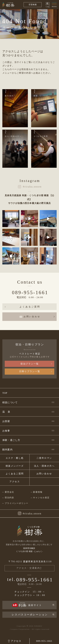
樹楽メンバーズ (15, 466)
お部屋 (6, 421)
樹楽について (10, 402)
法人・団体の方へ (44, 466)
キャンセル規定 (41, 498)
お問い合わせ (44, 474)
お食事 (6, 431)
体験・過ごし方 (11, 440)
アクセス (15, 482)
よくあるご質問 (30, 307)
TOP (5, 393)
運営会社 (9, 492)
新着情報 (38, 492)
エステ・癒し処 (15, 458)
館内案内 (7, 450)
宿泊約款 (9, 498)
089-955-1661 (30, 293)
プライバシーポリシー (17, 503)
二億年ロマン (44, 458)
